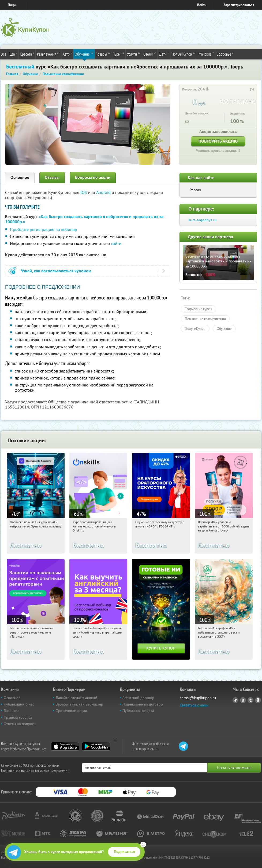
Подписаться (124, 852)
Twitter (250, 700)
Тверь (12, 5)
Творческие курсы (199, 309)
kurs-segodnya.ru (203, 220)
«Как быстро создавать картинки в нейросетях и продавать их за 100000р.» (84, 219)
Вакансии (12, 711)
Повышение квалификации (205, 319)
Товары (103, 54)
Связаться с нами (194, 705)
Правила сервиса (18, 717)
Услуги (134, 54)
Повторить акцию (218, 141)
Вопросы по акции (93, 177)
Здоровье (225, 54)
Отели (150, 54)
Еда (13, 54)
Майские (206, 54)
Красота (27, 54)
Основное (20, 177)
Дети (164, 54)
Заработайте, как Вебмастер (79, 704)
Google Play (96, 746)
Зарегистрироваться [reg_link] (239, 5)
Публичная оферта (138, 711)
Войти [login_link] (202, 5)
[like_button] (246, 89)
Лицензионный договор (143, 704)
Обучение (84, 54)
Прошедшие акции (71, 711)
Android (104, 192)
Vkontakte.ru (243, 700)
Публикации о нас (19, 704)
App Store (65, 746)
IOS (84, 192)
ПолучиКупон (184, 54)
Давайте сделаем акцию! (76, 698)
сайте (116, 243)
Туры (119, 54)
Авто (67, 54)
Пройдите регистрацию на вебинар (44, 229)
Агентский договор (138, 698)
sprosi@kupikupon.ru (198, 698)
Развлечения (48, 54)
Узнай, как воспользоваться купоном (56, 271)
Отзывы (52, 177)
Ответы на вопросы (20, 724)
